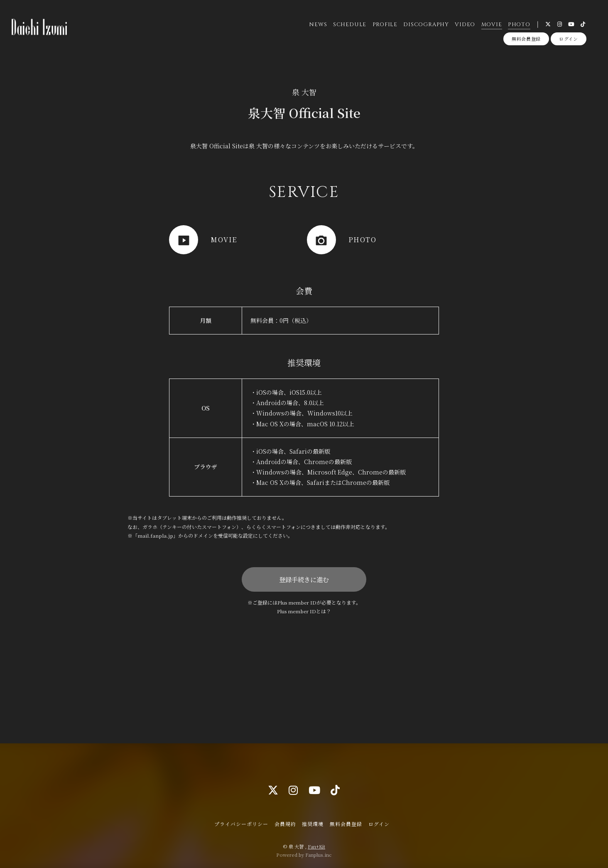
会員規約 (285, 824)
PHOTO (519, 25)
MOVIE (492, 25)
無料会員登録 (526, 39)
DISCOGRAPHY (426, 25)
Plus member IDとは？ (304, 611)
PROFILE (385, 25)
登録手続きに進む (304, 579)
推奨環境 (313, 824)
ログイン (569, 39)
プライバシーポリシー (241, 824)
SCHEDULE (350, 25)
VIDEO (465, 25)
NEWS (318, 25)
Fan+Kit (316, 846)
